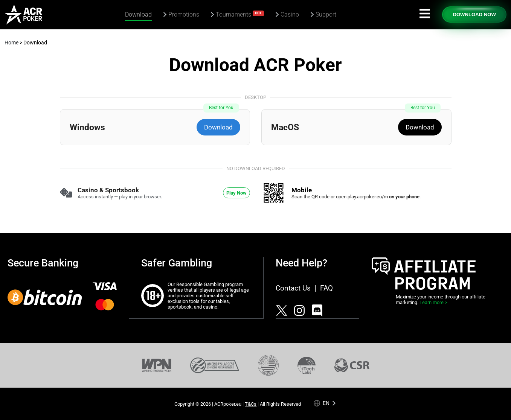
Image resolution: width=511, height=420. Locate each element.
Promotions (184, 14)
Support (326, 14)
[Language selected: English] (325, 403)
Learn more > (433, 302)
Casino (290, 14)
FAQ (326, 288)
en (326, 403)
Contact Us (293, 288)
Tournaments (240, 14)
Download (138, 14)
